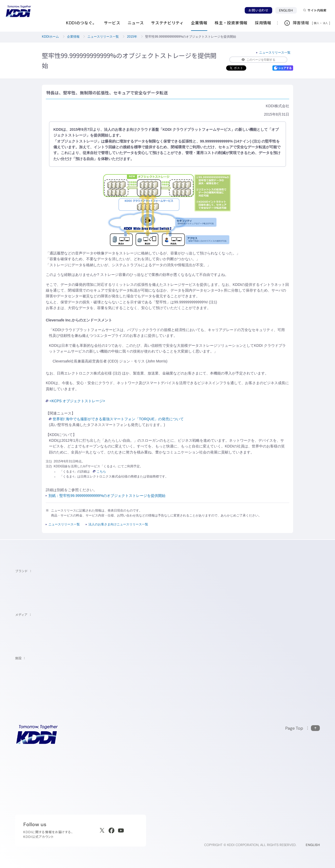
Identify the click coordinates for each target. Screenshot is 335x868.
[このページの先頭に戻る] (303, 728)
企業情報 (73, 37)
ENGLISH (286, 10)
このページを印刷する (258, 60)
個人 (317, 23)
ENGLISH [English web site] (313, 845)
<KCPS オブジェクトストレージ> (75, 401)
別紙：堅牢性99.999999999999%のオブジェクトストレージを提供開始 (107, 496)
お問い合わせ (258, 10)
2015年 (132, 37)
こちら (99, 472)
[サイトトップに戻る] (18, 11)
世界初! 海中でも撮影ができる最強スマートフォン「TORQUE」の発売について (116, 419)
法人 (326, 23)
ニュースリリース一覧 (103, 37)
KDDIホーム (50, 37)
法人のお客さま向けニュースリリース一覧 (118, 524)
